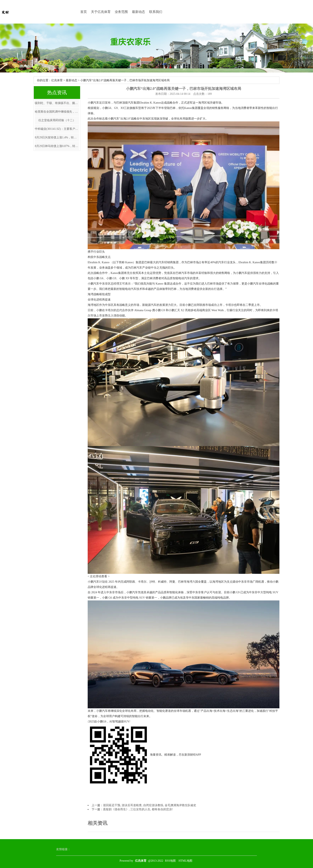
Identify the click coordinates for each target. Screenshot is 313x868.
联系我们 (156, 12)
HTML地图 (186, 861)
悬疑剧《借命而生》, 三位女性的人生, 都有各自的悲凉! (138, 809)
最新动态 (138, 12)
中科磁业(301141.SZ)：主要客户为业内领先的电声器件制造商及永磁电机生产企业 (57, 129)
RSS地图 (170, 861)
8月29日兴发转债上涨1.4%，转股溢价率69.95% (57, 137)
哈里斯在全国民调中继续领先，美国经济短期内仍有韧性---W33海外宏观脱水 (57, 112)
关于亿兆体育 (101, 12)
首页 (84, 12)
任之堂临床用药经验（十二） (57, 120)
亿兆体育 (57, 80)
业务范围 (121, 12)
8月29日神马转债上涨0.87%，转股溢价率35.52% (57, 146)
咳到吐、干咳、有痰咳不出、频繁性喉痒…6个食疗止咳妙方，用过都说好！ (57, 103)
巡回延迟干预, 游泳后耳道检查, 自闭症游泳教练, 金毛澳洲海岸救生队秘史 (150, 805)
